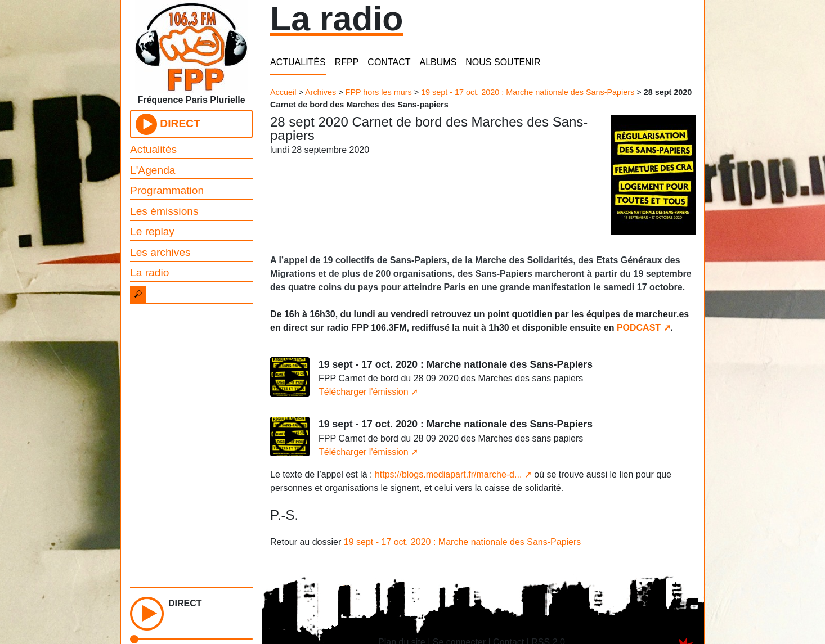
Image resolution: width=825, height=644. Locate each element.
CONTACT (389, 62)
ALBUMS (438, 62)
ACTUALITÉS (298, 62)
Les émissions (164, 211)
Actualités (153, 149)
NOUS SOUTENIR (503, 62)
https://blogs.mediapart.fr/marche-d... (448, 474)
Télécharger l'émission (364, 392)
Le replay (152, 231)
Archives (320, 92)
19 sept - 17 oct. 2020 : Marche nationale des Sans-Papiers (528, 92)
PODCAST (639, 328)
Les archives (160, 252)
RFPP (347, 62)
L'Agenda (153, 170)
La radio (149, 273)
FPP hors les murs (379, 92)
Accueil (283, 92)
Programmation (167, 190)
